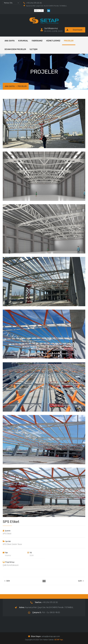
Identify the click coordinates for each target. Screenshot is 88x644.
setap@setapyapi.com (51, 636)
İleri (81, 581)
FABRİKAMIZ (37, 41)
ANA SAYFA (10, 41)
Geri (7, 581)
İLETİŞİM (34, 49)
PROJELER (69, 41)
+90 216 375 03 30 (34, 3)
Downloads (74, 30)
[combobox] (11, 3)
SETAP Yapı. (59, 640)
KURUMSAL (23, 41)
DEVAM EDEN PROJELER (15, 49)
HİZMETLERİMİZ (53, 41)
